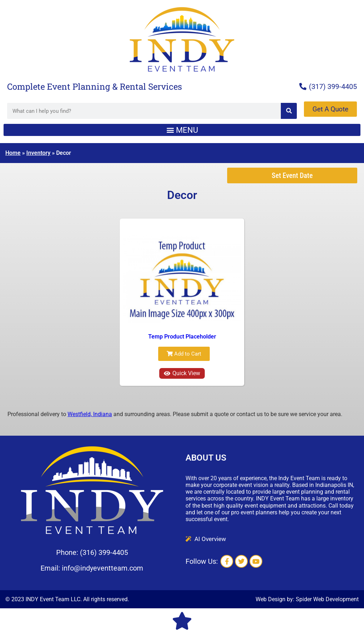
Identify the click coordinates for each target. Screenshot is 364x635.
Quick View (182, 373)
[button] (182, 130)
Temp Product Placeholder (182, 337)
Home (13, 153)
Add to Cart (184, 354)
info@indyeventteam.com (103, 568)
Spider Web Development (327, 599)
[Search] (289, 111)
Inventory (38, 153)
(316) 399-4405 (104, 552)
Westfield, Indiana (90, 414)
